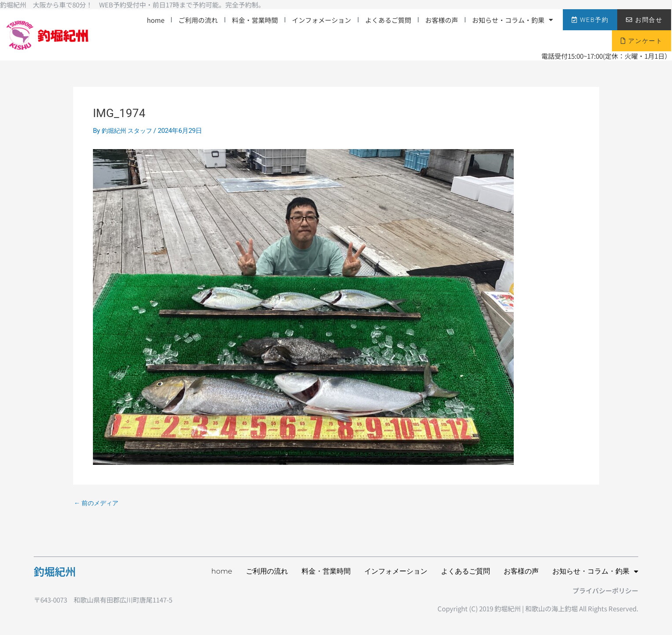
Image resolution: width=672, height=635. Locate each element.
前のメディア (98, 503)
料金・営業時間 (255, 20)
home (156, 20)
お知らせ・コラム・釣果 (512, 20)
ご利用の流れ (198, 20)
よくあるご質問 (388, 20)
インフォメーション (322, 20)
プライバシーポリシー (605, 590)
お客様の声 (442, 20)
